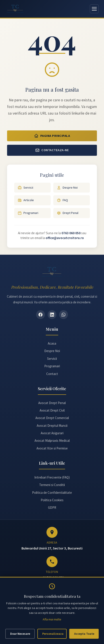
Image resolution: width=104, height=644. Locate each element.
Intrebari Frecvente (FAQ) (52, 477)
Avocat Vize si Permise (52, 448)
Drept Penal (68, 213)
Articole (26, 200)
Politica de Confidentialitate (52, 493)
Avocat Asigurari (52, 433)
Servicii (25, 188)
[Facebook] (40, 315)
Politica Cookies (52, 500)
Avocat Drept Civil (52, 410)
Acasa (52, 343)
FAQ (62, 200)
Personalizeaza (53, 634)
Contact (52, 374)
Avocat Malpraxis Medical (52, 441)
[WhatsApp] (64, 315)
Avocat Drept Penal (52, 403)
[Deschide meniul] (94, 9)
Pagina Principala (52, 136)
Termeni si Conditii (52, 485)
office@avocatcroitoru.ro (65, 238)
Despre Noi (67, 188)
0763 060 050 (71, 233)
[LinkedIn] (52, 315)
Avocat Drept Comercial (52, 418)
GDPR (52, 508)
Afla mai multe (52, 619)
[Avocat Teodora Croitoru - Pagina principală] (15, 9)
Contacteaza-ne (52, 150)
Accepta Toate (84, 634)
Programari (28, 213)
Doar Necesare (20, 634)
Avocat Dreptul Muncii (52, 426)
